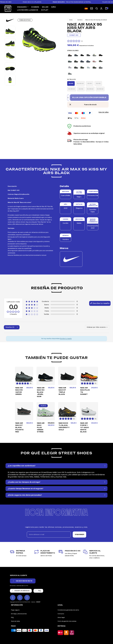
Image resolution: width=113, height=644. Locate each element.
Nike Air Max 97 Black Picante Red (19, 427)
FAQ (12, 617)
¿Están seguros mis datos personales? (25, 495)
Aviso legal (61, 617)
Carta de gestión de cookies (67, 621)
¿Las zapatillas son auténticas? (22, 466)
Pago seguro (15, 610)
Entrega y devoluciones (19, 614)
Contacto (61, 614)
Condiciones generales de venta (68, 610)
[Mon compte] (101, 8)
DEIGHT (38, 602)
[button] (97, 9)
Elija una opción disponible (89, 97)
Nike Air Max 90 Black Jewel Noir (41, 392)
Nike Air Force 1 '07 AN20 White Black (85, 427)
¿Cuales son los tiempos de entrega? (24, 482)
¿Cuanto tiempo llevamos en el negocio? (25, 489)
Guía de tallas (104, 112)
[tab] (56, 466)
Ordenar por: (91, 327)
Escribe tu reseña (100, 303)
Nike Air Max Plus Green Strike (41, 427)
